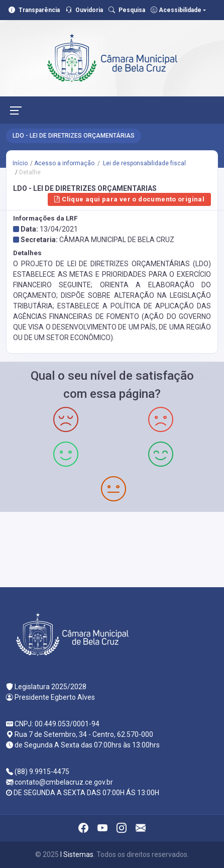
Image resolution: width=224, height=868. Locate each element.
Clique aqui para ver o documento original (129, 199)
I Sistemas (77, 854)
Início (20, 163)
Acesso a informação (64, 163)
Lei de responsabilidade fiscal (144, 163)
